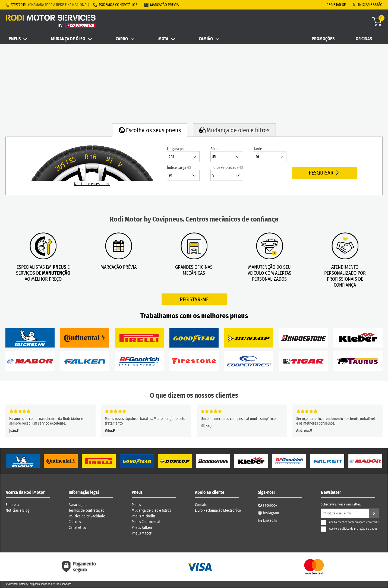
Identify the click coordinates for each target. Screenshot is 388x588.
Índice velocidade (227, 168)
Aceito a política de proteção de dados (349, 529)
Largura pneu (177, 149)
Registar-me (194, 299)
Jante (258, 149)
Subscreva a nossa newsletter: (341, 504)
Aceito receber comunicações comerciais (350, 522)
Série (214, 149)
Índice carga (179, 168)
